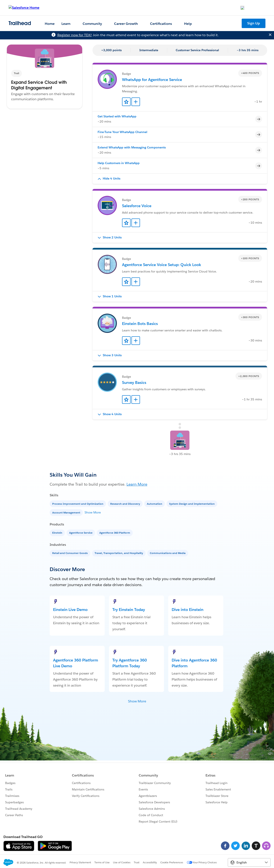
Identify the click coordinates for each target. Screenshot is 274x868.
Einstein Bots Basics (140, 324)
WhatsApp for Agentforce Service (152, 80)
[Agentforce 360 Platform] (115, 532)
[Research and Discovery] (126, 504)
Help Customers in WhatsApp (119, 163)
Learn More (137, 484)
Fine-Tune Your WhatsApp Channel (122, 132)
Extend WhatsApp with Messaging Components (132, 147)
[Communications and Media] (168, 553)
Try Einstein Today (129, 610)
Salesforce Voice (137, 206)
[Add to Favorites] (126, 102)
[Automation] (155, 504)
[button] (180, 179)
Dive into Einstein (188, 610)
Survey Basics (134, 382)
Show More (93, 512)
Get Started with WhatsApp (117, 116)
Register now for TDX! (75, 35)
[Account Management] (67, 512)
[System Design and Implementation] (192, 504)
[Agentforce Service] (81, 532)
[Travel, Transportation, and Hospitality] (119, 553)
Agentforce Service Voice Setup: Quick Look (162, 265)
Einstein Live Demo (70, 610)
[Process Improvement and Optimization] (78, 504)
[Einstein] (58, 532)
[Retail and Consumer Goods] (70, 553)
